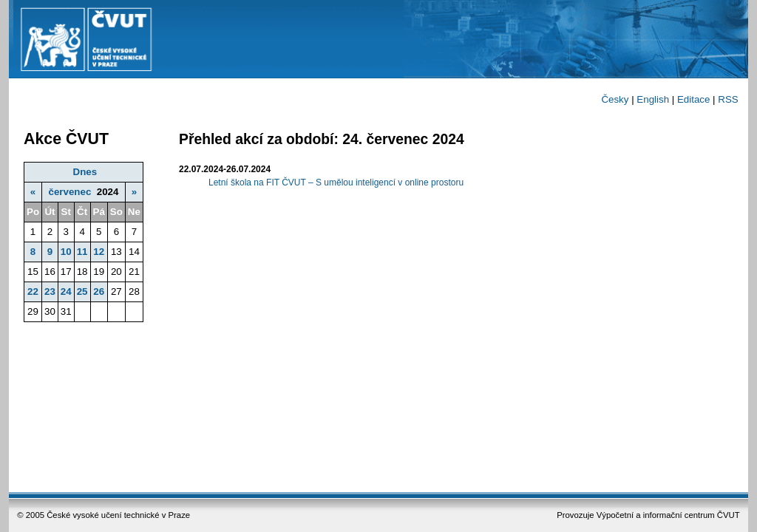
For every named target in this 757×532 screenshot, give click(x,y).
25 (82, 291)
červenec (70, 192)
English (653, 99)
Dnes (85, 172)
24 (66, 291)
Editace (693, 99)
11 (82, 252)
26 (99, 291)
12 (99, 252)
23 (50, 291)
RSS (728, 99)
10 (66, 252)
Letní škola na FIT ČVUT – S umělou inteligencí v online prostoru (336, 183)
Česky (615, 99)
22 (33, 291)
